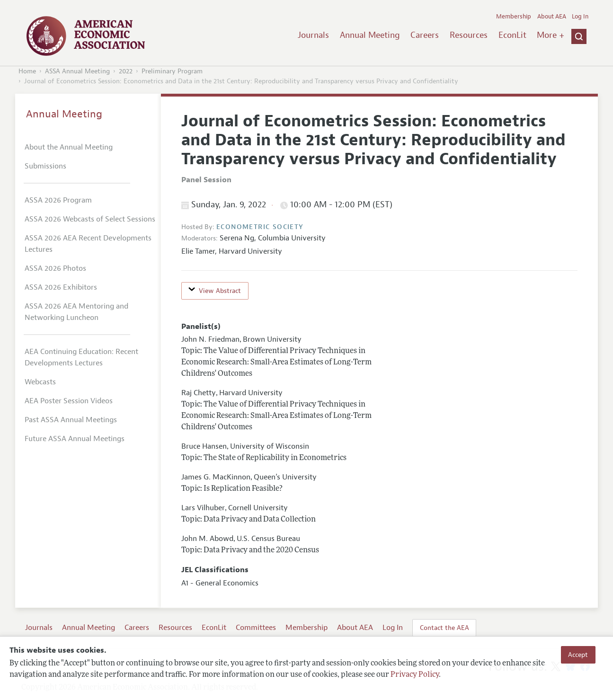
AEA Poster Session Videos (69, 401)
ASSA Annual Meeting (77, 71)
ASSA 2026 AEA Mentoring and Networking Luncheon (76, 312)
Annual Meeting (370, 35)
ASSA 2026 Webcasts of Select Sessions (90, 219)
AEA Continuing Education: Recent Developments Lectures (81, 357)
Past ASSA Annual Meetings (71, 420)
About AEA (552, 17)
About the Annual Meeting (69, 147)
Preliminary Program (172, 71)
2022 (126, 71)
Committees (256, 628)
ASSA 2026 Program (58, 200)
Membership (514, 17)
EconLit (512, 35)
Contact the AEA (444, 628)
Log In (580, 17)
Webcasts (40, 382)
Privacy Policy (415, 675)
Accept (578, 655)
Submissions (45, 166)
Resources (469, 35)
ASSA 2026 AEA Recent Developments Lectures (88, 244)
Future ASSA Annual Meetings (75, 439)
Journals (313, 35)
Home (27, 71)
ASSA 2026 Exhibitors (61, 287)
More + (551, 35)
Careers (425, 35)
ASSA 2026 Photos (55, 268)
